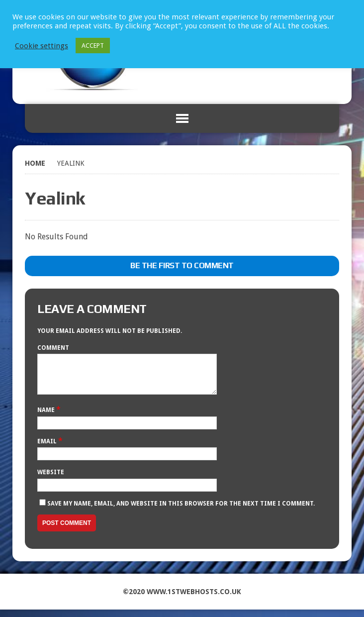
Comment (53, 348)
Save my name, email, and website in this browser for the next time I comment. (181, 511)
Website (51, 480)
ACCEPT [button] (93, 46)
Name (47, 417)
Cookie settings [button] (42, 46)
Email (48, 449)
